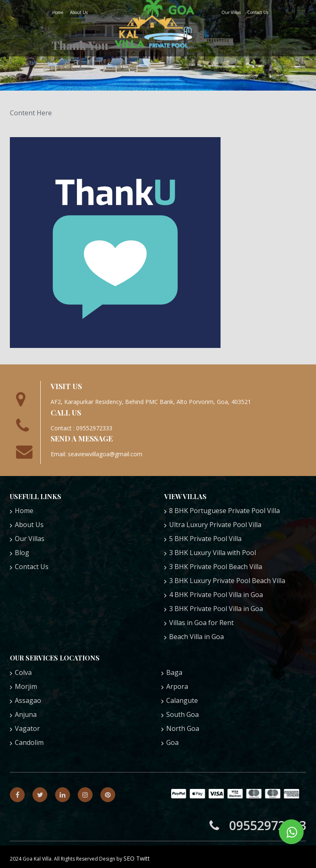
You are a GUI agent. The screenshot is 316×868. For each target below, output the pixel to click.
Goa (172, 742)
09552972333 (258, 825)
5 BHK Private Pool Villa (205, 539)
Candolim (29, 742)
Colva (23, 672)
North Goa (183, 728)
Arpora (177, 686)
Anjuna (26, 714)
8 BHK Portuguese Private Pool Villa (224, 511)
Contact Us (258, 12)
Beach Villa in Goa (196, 637)
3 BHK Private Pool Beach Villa (216, 567)
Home (58, 12)
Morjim (26, 686)
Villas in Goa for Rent (201, 623)
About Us (79, 12)
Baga (174, 672)
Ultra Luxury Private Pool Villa (215, 525)
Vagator (27, 728)
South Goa (182, 714)
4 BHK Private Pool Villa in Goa (216, 595)
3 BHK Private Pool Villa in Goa (216, 609)
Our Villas (231, 12)
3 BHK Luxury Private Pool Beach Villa (227, 581)
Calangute (182, 700)
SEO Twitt (137, 858)
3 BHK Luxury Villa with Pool (213, 553)
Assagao (28, 700)
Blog (22, 553)
